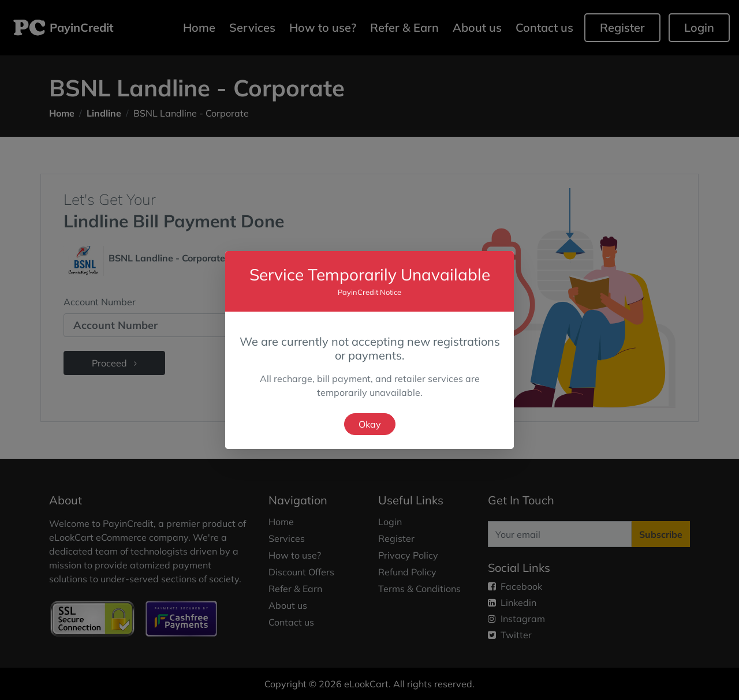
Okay (370, 424)
